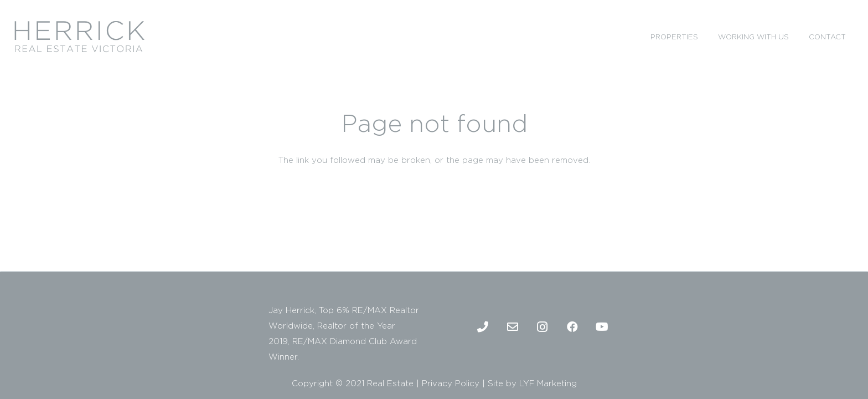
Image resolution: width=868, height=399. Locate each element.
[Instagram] (542, 327)
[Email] (513, 327)
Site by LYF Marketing (532, 383)
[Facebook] (572, 327)
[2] (79, 36)
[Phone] (483, 327)
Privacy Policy (451, 383)
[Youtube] (602, 327)
